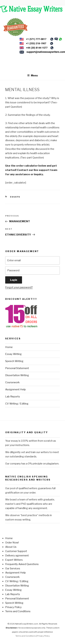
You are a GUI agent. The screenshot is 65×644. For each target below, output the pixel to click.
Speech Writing (14, 361)
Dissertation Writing (17, 375)
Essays (15, 197)
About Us (11, 547)
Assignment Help (16, 389)
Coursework (12, 382)
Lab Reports (13, 397)
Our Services (13, 568)
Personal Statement (17, 368)
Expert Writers (14, 560)
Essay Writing (13, 354)
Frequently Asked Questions (22, 564)
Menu (32, 75)
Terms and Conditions (18, 611)
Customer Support (16, 551)
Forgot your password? (19, 287)
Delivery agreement (17, 556)
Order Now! (12, 543)
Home (9, 347)
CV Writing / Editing (17, 404)
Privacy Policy (13, 607)
